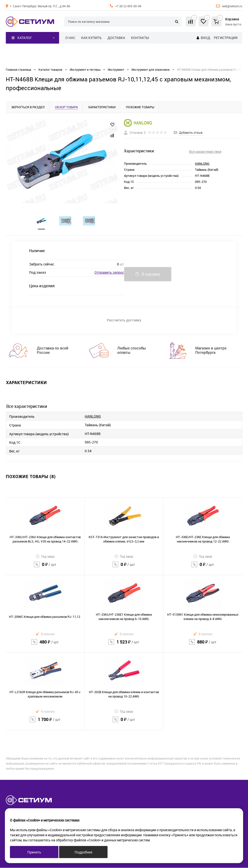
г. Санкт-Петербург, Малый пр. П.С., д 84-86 (40, 6)
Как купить (91, 38)
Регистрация (226, 38)
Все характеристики (205, 151)
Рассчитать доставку (124, 320)
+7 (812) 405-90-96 (128, 6)
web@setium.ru (232, 6)
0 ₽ (45, 568)
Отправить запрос (109, 273)
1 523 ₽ (124, 645)
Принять (34, 852)
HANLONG (202, 163)
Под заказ (45, 557)
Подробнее (83, 852)
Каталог (22, 38)
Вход (205, 38)
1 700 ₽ (45, 723)
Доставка (116, 38)
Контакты (140, 38)
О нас (70, 38)
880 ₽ (203, 645)
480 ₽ (45, 645)
